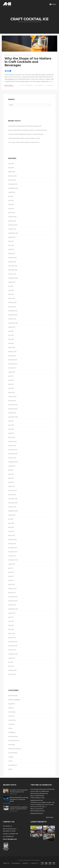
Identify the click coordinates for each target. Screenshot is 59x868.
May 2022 (11, 339)
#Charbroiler (51, 789)
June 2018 (11, 523)
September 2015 (13, 654)
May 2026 (11, 168)
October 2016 (12, 605)
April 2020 (11, 433)
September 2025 (13, 188)
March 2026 (12, 172)
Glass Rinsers (12, 720)
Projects (25, 863)
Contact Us (34, 863)
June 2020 (11, 425)
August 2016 (12, 613)
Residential (12, 745)
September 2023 (13, 278)
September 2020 (13, 417)
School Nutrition (13, 753)
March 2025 (12, 213)
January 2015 (12, 674)
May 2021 (11, 384)
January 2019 (12, 495)
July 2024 (11, 241)
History (10, 728)
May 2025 (11, 204)
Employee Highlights (14, 700)
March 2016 (12, 633)
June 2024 (11, 245)
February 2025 (12, 217)
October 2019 (12, 458)
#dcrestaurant (44, 793)
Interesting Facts (13, 736)
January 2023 (12, 307)
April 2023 (11, 294)
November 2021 (13, 364)
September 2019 (13, 462)
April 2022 (11, 343)
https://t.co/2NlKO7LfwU (42, 791)
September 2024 (13, 233)
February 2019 (12, 490)
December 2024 (13, 225)
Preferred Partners (14, 740)
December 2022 (13, 311)
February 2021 (12, 397)
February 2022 (12, 352)
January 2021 (12, 401)
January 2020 (12, 446)
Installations (12, 732)
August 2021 (12, 372)
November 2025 (13, 184)
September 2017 (13, 560)
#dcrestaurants (35, 793)
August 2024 (12, 237)
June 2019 (11, 474)
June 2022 (11, 335)
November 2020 (13, 409)
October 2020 (12, 413)
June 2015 (11, 666)
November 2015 (13, 646)
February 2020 (12, 441)
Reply (32, 800)
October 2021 (12, 368)
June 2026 (11, 164)
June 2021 (11, 380)
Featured (11, 708)
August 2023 (12, 282)
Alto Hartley (27, 55)
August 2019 (12, 466)
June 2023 (11, 290)
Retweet (36, 800)
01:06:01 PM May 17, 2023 (37, 798)
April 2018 (11, 531)
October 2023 (12, 274)
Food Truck (11, 716)
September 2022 (13, 323)
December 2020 (13, 405)
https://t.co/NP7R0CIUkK (37, 796)
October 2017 (12, 556)
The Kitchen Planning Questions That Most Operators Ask (25, 126)
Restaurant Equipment (15, 749)
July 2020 (11, 421)
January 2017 (12, 593)
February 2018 (12, 539)
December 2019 (13, 450)
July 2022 (11, 331)
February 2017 (12, 588)
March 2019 (12, 486)
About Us (6, 863)
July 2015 (11, 662)
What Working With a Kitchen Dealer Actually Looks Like (24, 138)
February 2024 (12, 258)
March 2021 (12, 392)
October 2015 (12, 650)
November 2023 (13, 270)
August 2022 (12, 327)
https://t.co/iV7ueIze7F (37, 809)
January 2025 (12, 221)
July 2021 (11, 376)
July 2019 (11, 470)
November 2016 (13, 601)
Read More (9, 85)
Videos (10, 769)
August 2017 (12, 564)
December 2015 (13, 642)
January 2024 (12, 262)
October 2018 (12, 507)
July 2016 (11, 617)
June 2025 (11, 200)
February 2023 (12, 302)
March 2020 (12, 437)
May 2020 (11, 429)
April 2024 (11, 249)
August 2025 (12, 192)
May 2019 (11, 478)
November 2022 (13, 315)
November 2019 (13, 454)
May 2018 (11, 527)
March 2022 (12, 347)
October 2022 (12, 319)
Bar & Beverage (27, 85)
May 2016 (11, 625)
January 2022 (12, 356)
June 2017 (11, 572)
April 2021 (11, 388)
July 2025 (11, 196)
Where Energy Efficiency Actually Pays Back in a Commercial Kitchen (28, 130)
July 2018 (11, 519)
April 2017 (11, 580)
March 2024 (12, 253)
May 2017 (11, 576)
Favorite (41, 800)
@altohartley (50, 817)
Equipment (39, 85)
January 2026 (12, 180)
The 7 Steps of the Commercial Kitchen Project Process (24, 142)
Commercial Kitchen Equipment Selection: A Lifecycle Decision (26, 134)
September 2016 (13, 609)
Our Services (16, 863)
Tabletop (11, 757)
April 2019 (11, 482)
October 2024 (12, 229)
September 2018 (13, 511)
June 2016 (11, 621)
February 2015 (12, 670)
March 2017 (12, 584)
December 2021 (13, 360)
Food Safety (12, 712)
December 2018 (13, 499)
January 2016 (12, 638)
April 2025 (11, 208)
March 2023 (12, 298)
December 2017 (13, 548)
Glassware (11, 724)
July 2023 (11, 286)
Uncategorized (13, 765)
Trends (10, 761)
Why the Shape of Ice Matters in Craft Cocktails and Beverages (28, 62)
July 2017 (11, 568)
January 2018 (12, 544)
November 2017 (13, 552)
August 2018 (12, 515)
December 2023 (13, 266)
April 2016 (11, 629)
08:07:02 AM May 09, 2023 (37, 811)
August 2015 (12, 658)
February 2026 (12, 176)
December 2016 (13, 597)
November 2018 (13, 503)
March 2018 (12, 535)
